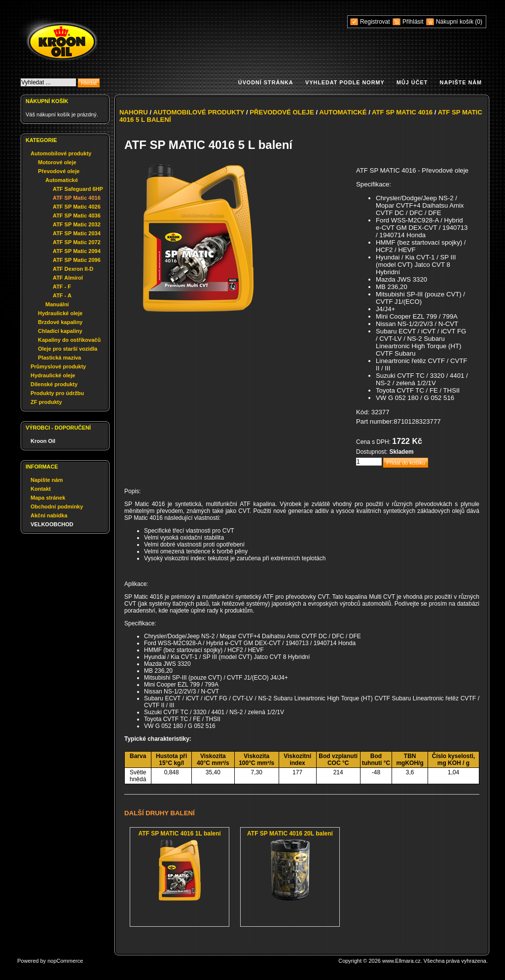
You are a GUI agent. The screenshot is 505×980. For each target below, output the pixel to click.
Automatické (62, 180)
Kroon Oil (43, 441)
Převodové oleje (59, 171)
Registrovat (375, 22)
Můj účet (412, 82)
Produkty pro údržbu (57, 393)
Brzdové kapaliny (60, 322)
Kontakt (41, 489)
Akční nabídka (49, 515)
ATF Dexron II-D (73, 269)
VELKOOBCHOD (52, 524)
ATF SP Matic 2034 (77, 233)
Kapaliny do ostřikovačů (69, 340)
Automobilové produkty (61, 153)
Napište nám (461, 82)
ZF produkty (46, 402)
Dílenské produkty (54, 384)
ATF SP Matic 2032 (77, 224)
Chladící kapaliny (60, 331)
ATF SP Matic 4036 (77, 216)
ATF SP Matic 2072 (77, 242)
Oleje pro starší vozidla (68, 349)
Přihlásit (413, 22)
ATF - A (62, 295)
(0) (479, 22)
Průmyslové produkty (58, 366)
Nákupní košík (455, 22)
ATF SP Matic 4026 (77, 207)
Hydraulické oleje (60, 313)
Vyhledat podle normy (345, 82)
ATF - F (62, 287)
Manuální (57, 304)
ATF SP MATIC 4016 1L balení (179, 834)
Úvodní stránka (266, 82)
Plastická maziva (59, 358)
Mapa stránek (48, 498)
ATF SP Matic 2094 (77, 251)
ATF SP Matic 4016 (77, 198)
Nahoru (134, 112)
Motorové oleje (57, 162)
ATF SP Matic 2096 (77, 260)
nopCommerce (65, 961)
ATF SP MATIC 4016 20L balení (290, 834)
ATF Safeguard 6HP (78, 189)
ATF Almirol (68, 278)
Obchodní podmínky (57, 507)
